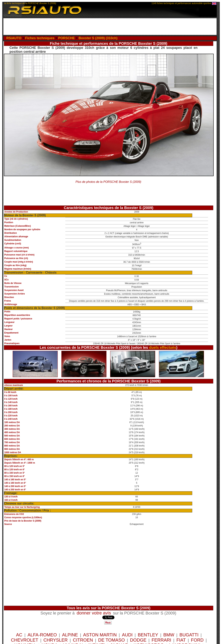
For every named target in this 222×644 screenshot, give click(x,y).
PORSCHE (67, 38)
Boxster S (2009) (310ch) (98, 38)
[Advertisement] (110, 27)
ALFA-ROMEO (42, 635)
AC (20, 635)
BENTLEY (148, 635)
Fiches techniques (40, 38)
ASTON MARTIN (100, 635)
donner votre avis (94, 613)
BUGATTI (189, 635)
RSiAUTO (14, 38)
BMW (169, 635)
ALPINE (70, 635)
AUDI (127, 635)
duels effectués (163, 347)
